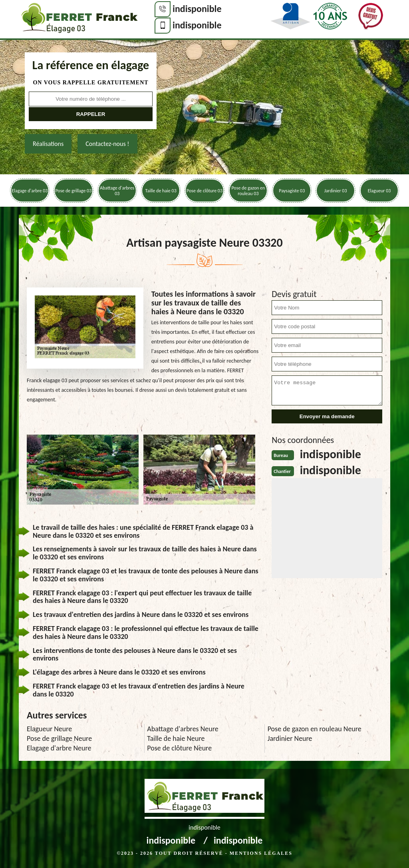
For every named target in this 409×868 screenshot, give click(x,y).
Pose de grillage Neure (59, 738)
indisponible (197, 9)
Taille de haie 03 (161, 191)
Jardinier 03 (336, 191)
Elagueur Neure (49, 729)
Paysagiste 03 (292, 191)
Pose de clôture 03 (204, 191)
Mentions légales (261, 853)
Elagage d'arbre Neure (59, 748)
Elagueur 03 (379, 191)
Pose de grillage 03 (73, 191)
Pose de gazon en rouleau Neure (315, 729)
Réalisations (48, 144)
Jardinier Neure (290, 738)
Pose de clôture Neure (179, 748)
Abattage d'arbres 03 (117, 191)
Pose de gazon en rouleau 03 (248, 191)
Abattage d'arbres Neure (183, 729)
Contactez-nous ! (107, 144)
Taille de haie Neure (176, 738)
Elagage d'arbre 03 (30, 191)
